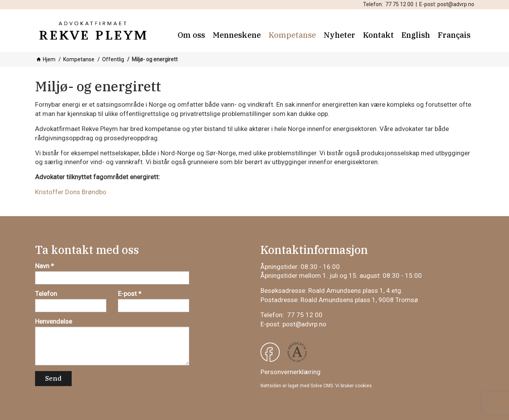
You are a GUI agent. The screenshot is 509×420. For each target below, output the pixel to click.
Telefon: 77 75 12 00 (388, 4)
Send (53, 378)
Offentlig (113, 59)
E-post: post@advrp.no (447, 4)
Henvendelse (54, 321)
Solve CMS (322, 386)
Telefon (46, 294)
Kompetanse (79, 59)
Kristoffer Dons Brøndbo (71, 192)
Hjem (49, 59)
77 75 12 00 (305, 315)
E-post (127, 294)
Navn (42, 266)
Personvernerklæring (291, 372)
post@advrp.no (304, 324)
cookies (363, 386)
